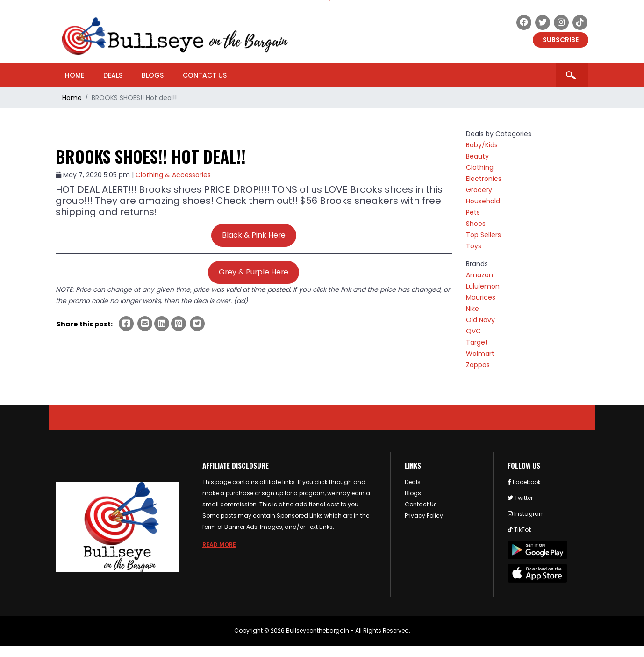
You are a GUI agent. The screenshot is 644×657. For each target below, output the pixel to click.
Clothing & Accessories (173, 175)
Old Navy (480, 320)
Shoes (476, 224)
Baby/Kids (482, 145)
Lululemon (483, 286)
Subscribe (561, 40)
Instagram (526, 514)
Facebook (524, 482)
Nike (472, 309)
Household (483, 201)
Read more (219, 545)
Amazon (479, 275)
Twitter (520, 498)
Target (477, 342)
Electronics (484, 179)
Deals (113, 75)
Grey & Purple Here (254, 272)
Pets (473, 212)
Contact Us (205, 75)
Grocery (479, 190)
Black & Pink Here (254, 235)
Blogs (153, 75)
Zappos (478, 365)
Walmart (480, 354)
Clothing (480, 167)
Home (75, 75)
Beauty (477, 156)
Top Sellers (483, 235)
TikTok (519, 530)
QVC (473, 331)
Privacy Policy (424, 516)
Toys (474, 246)
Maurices (481, 297)
